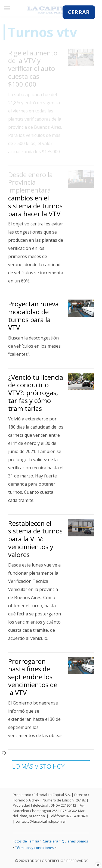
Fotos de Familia (26, 841)
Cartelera (50, 841)
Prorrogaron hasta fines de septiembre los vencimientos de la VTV (33, 677)
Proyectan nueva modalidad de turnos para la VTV (33, 315)
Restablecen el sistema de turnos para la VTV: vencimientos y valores (35, 539)
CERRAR (79, 12)
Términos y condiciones (35, 848)
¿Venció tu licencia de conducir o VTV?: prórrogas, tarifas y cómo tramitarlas (36, 393)
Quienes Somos (75, 841)
